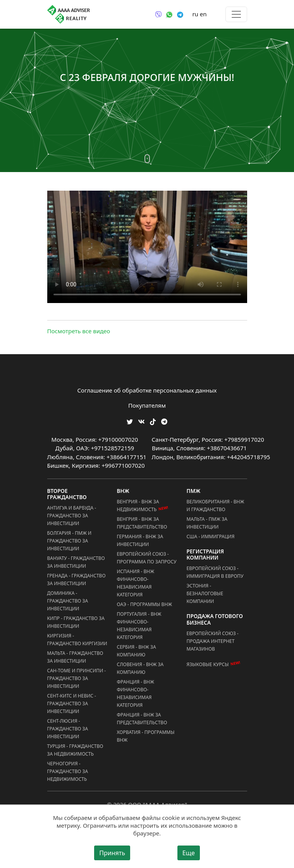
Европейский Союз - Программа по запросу (147, 558)
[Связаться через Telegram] (180, 14)
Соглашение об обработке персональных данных (147, 390)
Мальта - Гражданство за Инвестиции (75, 657)
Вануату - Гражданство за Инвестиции (76, 562)
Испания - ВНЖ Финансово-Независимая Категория (136, 583)
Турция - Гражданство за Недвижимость (75, 750)
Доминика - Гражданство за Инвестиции (68, 601)
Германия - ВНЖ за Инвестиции (140, 540)
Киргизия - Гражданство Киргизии (77, 640)
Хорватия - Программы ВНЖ (146, 736)
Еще (189, 853)
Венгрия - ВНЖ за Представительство (142, 523)
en (203, 14)
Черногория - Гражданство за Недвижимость (68, 771)
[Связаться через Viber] (158, 14)
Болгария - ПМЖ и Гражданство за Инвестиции (70, 541)
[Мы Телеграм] (164, 421)
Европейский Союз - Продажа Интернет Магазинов (213, 641)
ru (195, 14)
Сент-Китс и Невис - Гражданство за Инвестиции (72, 704)
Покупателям (147, 405)
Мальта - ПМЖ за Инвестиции (207, 523)
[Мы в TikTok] (153, 419)
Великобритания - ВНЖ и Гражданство (216, 505)
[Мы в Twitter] (130, 421)
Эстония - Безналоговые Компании (205, 593)
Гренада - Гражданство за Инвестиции (77, 580)
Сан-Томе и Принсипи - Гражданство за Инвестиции (77, 678)
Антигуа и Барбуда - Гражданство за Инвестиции (72, 516)
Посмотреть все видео (79, 331)
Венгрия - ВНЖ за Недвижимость (143, 506)
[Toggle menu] (236, 14)
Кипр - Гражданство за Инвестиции (76, 622)
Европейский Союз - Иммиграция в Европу (215, 572)
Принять (112, 853)
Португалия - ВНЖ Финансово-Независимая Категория (139, 626)
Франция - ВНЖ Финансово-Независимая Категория (136, 693)
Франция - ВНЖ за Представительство (142, 719)
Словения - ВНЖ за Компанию (140, 668)
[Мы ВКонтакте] (141, 421)
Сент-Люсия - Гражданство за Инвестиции (68, 729)
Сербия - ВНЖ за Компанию (137, 651)
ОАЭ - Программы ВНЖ (145, 604)
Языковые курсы (208, 664)
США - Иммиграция (211, 536)
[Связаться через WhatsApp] (169, 14)
